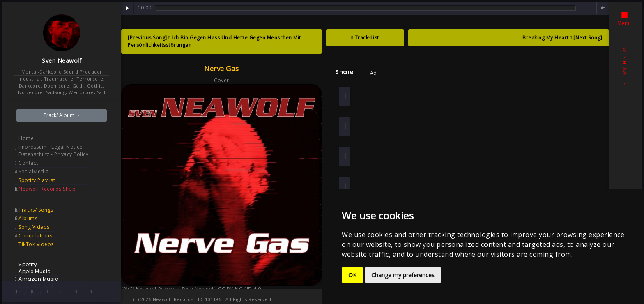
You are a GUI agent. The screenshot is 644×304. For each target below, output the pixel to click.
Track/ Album (60, 115)
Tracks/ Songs (36, 210)
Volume (602, 8)
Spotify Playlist (37, 180)
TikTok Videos (36, 244)
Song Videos (34, 227)
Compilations (35, 236)
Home (26, 138)
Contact (28, 163)
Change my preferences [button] (403, 275)
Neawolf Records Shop (47, 189)
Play (127, 8)
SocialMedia (34, 172)
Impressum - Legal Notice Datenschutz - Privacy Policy (53, 151)
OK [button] (352, 275)
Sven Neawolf (62, 61)
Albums (28, 218)
